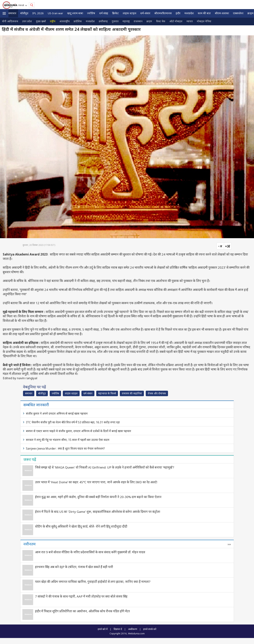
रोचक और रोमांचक (157, 393)
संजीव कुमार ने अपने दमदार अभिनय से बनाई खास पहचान (57, 413)
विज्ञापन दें (118, 629)
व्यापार (190, 21)
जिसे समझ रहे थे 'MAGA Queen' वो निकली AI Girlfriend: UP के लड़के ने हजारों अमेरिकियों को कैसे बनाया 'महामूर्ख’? (105, 467)
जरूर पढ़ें (30, 459)
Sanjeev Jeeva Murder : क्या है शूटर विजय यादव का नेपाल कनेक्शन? (65, 448)
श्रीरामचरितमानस (163, 13)
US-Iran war (55, 13)
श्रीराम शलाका (222, 13)
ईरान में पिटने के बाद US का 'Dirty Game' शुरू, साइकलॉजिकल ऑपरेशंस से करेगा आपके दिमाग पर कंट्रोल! (98, 512)
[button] (4, 13)
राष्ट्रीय (53, 21)
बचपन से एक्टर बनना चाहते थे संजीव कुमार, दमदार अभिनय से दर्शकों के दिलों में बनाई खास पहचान (79, 431)
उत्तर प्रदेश (27, 21)
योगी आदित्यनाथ (10, 21)
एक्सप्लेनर (238, 13)
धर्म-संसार (145, 13)
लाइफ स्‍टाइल (129, 13)
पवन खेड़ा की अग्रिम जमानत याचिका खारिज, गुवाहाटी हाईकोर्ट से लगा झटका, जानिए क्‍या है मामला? (93, 582)
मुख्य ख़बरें (41, 21)
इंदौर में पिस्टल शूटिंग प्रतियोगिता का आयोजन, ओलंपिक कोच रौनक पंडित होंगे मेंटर (82, 611)
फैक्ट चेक (161, 21)
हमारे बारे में (103, 629)
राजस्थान (138, 21)
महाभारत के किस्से (107, 393)
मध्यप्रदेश (189, 13)
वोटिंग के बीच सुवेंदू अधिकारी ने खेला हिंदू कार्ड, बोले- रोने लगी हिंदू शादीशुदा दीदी (81, 526)
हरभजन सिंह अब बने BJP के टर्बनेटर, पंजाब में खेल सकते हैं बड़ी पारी (74, 567)
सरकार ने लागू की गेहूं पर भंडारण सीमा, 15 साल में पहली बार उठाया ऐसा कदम (68, 440)
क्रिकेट (115, 13)
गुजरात (115, 21)
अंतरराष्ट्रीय (64, 21)
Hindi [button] (22, 5)
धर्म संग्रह (104, 13)
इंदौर (178, 13)
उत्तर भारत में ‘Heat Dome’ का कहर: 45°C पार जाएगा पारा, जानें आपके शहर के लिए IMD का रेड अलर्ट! (96, 482)
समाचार (12, 13)
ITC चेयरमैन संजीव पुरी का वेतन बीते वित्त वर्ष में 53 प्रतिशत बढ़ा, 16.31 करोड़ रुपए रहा (73, 422)
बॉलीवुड (24, 13)
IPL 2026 (38, 13)
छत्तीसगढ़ (103, 21)
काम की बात (204, 13)
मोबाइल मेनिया (204, 21)
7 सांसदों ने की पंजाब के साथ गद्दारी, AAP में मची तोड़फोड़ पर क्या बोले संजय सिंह (81, 596)
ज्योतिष (91, 13)
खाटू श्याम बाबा (75, 13)
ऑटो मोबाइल (176, 21)
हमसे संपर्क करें (150, 629)
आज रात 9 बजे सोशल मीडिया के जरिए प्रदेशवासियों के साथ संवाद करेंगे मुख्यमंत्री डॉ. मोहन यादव (90, 552)
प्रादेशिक (78, 21)
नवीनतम (29, 544)
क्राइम (149, 21)
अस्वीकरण (133, 629)
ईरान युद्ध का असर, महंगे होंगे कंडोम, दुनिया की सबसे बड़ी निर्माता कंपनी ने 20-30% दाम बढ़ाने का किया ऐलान (98, 497)
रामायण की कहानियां (132, 393)
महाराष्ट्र (126, 21)
